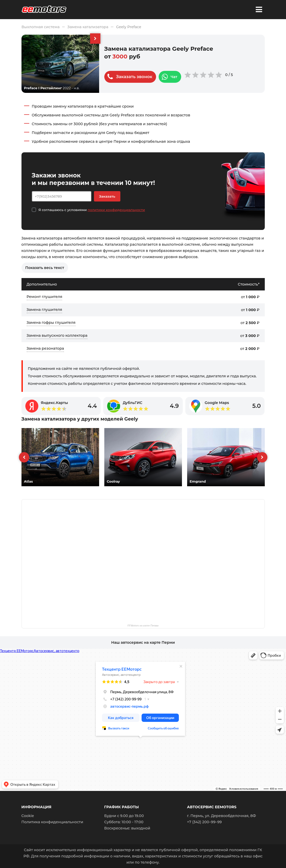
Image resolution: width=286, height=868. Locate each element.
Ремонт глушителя (45, 297)
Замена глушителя (45, 310)
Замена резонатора (45, 348)
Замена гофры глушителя (51, 323)
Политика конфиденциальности (52, 822)
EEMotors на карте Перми (143, 625)
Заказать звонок (134, 77)
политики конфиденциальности (116, 210)
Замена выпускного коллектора (57, 335)
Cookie (28, 816)
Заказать (107, 196)
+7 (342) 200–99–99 (204, 822)
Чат (174, 77)
